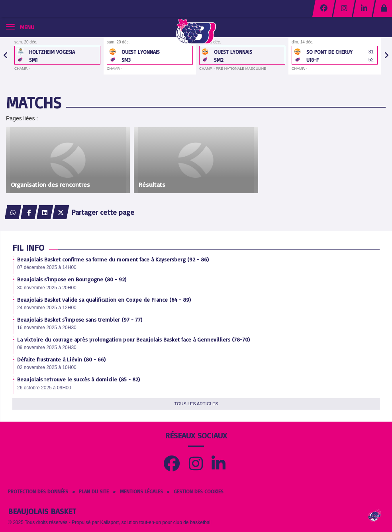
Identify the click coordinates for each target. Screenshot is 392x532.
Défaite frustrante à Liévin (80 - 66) (61, 359)
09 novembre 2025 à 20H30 (47, 347)
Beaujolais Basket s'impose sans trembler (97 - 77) (80, 319)
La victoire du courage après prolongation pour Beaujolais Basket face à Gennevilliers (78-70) (133, 339)
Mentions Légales (141, 491)
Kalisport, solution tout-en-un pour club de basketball (156, 522)
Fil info (28, 247)
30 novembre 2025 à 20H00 (47, 288)
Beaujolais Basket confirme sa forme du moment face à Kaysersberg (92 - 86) (113, 259)
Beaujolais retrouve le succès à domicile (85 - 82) (78, 379)
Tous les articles (196, 404)
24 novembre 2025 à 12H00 (47, 308)
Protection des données (38, 491)
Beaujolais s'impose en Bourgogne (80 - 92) (72, 279)
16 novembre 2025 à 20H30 (47, 328)
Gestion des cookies (199, 491)
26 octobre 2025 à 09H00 (44, 388)
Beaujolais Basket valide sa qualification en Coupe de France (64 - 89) (104, 299)
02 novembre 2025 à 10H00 (47, 367)
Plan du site (94, 491)
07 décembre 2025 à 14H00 (47, 267)
